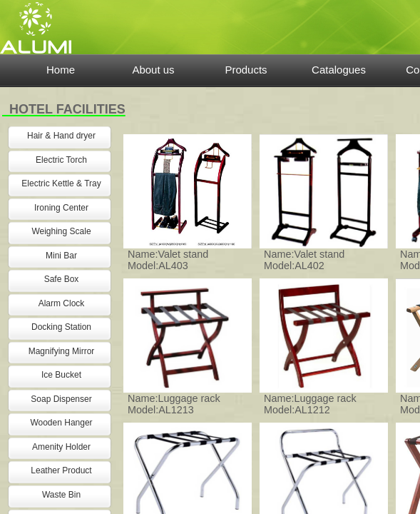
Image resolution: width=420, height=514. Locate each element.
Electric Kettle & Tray (61, 183)
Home (61, 70)
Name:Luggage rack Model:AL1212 (310, 404)
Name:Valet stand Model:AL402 (304, 260)
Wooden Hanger (61, 423)
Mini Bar (61, 256)
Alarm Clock (62, 303)
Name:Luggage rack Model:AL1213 (174, 404)
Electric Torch (61, 160)
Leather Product (61, 470)
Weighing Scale (61, 231)
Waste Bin (61, 495)
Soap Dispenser (61, 399)
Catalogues (339, 70)
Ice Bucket (61, 375)
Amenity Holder (61, 447)
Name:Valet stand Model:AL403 (168, 260)
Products (246, 70)
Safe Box (62, 279)
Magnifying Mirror (62, 351)
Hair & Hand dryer (61, 136)
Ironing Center (61, 208)
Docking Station (61, 327)
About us (153, 70)
